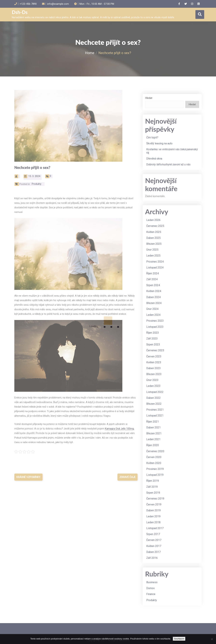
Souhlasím (179, 639)
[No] (212, 639)
